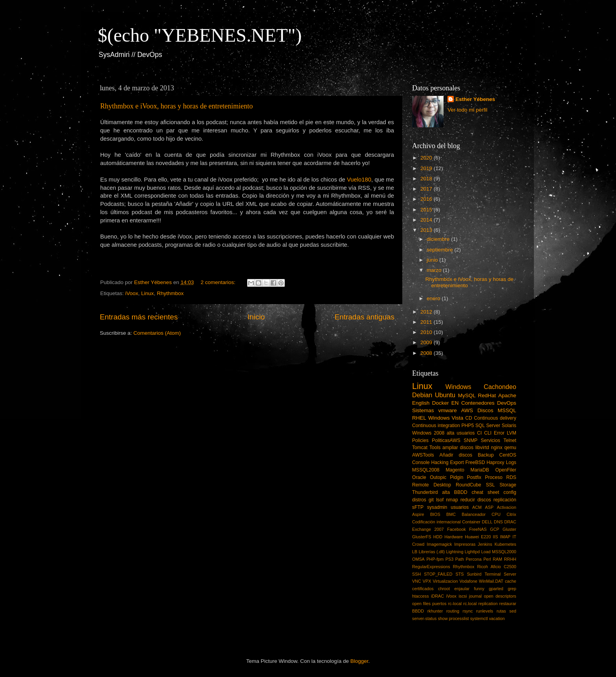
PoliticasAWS (446, 440)
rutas (501, 611)
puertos (439, 604)
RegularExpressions (431, 567)
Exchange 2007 (428, 529)
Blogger (359, 661)
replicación (505, 500)
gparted (496, 589)
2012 (427, 312)
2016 (427, 199)
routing (453, 611)
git (431, 500)
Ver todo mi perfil (467, 110)
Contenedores (478, 403)
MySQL (467, 395)
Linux (147, 293)
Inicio (256, 317)
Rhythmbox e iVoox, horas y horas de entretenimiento (177, 106)
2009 (427, 342)
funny (479, 589)
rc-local (455, 604)
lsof (440, 500)
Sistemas (423, 410)
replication (488, 604)
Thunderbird (425, 492)
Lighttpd (472, 552)
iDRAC (437, 596)
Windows (458, 387)
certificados (423, 589)
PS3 (449, 559)
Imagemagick (439, 544)
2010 (427, 332)
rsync (468, 611)
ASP (489, 507)
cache (511, 581)
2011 (427, 322)
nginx (497, 448)
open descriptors (500, 596)
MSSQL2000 (504, 552)
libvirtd (482, 448)
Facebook (456, 529)
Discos (485, 410)
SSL (490, 485)
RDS (511, 477)
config (510, 492)
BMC (451, 514)
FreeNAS (478, 529)
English (421, 403)
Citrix (511, 514)
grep (512, 589)
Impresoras (465, 544)
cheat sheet (485, 492)
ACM (477, 507)
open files (421, 604)
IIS (496, 537)
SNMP (470, 440)
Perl (487, 559)
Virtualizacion (445, 581)
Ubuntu (445, 395)
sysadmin (437, 507)
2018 (427, 179)
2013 (427, 230)
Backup (486, 455)
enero (434, 298)
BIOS (435, 514)
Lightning (455, 552)
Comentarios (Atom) (157, 333)
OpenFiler (506, 470)
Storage (508, 485)
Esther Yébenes (475, 99)
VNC (417, 581)
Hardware (454, 537)
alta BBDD (455, 492)
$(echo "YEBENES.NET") (200, 35)
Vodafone (468, 581)
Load (486, 552)
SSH (416, 574)
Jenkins (485, 544)
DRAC (510, 522)
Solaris (509, 426)
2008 (427, 353)
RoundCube (468, 485)
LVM (511, 433)
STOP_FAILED (438, 574)
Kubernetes (505, 544)
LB (415, 552)
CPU (496, 514)
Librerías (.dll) (432, 552)
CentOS (508, 455)
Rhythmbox (170, 293)
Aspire (418, 514)
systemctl (479, 618)
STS (459, 574)
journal (475, 596)
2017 (427, 189)
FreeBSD (475, 462)
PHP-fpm (435, 559)
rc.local (470, 604)
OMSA (418, 559)
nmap (452, 500)
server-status (424, 618)
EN (455, 403)
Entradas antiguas (365, 317)
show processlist (453, 618)
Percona (474, 559)
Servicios (490, 440)
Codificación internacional (436, 522)
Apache (507, 395)
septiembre (441, 250)
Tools (435, 448)
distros (419, 500)
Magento (455, 470)
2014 (427, 220)
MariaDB (480, 470)
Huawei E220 (478, 537)
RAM (497, 559)
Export (457, 462)
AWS (467, 410)
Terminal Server (501, 574)
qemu (510, 448)
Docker (441, 403)
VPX (427, 581)
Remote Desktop (432, 485)
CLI (488, 433)
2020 (427, 158)
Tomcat (420, 448)
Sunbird (474, 574)
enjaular (462, 589)
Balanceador (474, 514)
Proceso (494, 477)
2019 (427, 168)
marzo (435, 270)
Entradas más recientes (139, 317)
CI (479, 433)
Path (460, 559)
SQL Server (488, 426)
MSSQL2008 (426, 470)
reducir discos (476, 500)
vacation (497, 618)
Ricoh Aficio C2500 (497, 567)
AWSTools (423, 455)
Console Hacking (430, 462)
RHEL (419, 418)
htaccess (421, 596)
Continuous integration (436, 426)
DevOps (507, 403)
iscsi (463, 596)
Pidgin (456, 477)
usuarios (460, 507)
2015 (427, 210)
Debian (422, 395)
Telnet (510, 440)
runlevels (485, 611)
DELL (487, 522)
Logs (511, 462)
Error (499, 433)
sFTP (418, 507)
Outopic (438, 477)
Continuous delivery (495, 418)
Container (471, 522)
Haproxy (495, 462)
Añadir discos (456, 455)
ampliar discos (458, 448)
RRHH (510, 559)
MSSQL (507, 410)
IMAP (505, 537)
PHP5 (468, 426)
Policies (420, 440)
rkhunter (435, 611)
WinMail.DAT (491, 581)
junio (433, 260)
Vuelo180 (359, 180)
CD (469, 418)
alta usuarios (461, 433)
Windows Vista (446, 418)
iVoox (132, 293)
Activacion (507, 507)
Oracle (419, 477)
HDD (438, 537)
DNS (498, 522)
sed (513, 611)
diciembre (439, 239)
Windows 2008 (428, 433)
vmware (448, 410)
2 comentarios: (219, 282)
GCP (494, 529)
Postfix (474, 477)
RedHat (487, 395)
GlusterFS (422, 537)
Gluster (509, 529)
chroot (444, 589)
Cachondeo (500, 387)
